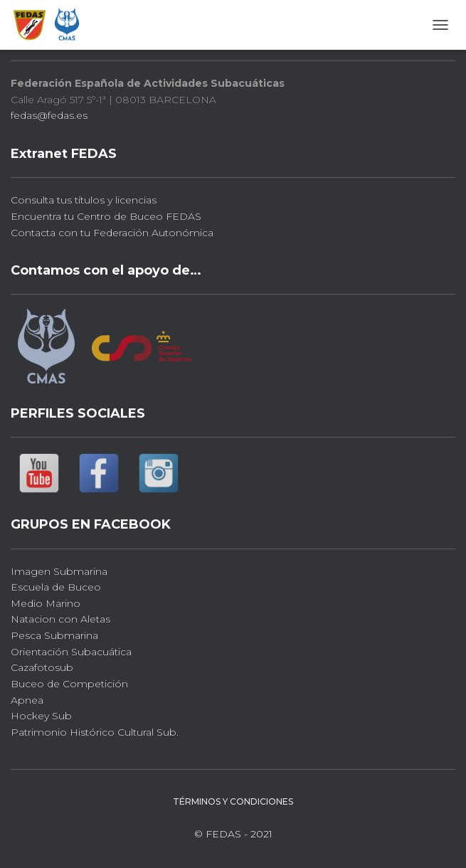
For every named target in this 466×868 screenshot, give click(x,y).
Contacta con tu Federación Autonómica (112, 233)
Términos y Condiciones (233, 801)
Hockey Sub (41, 716)
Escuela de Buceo (56, 587)
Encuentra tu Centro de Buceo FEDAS (106, 216)
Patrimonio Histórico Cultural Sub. (95, 732)
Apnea (27, 700)
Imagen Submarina (59, 571)
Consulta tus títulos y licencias (84, 200)
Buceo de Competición (69, 684)
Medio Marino (46, 603)
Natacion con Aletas (60, 619)
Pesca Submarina (54, 635)
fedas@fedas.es (49, 115)
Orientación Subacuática (71, 652)
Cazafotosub (42, 667)
